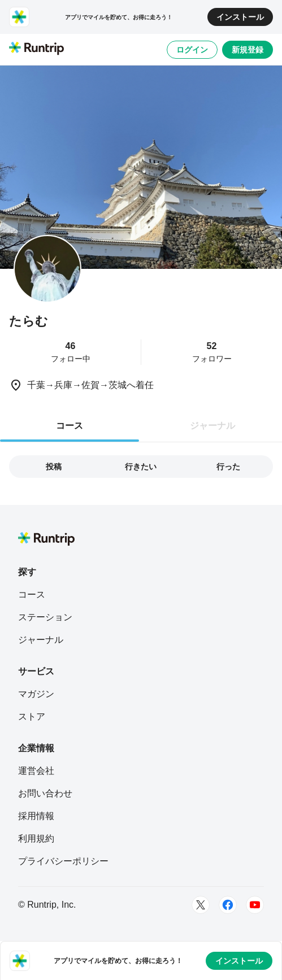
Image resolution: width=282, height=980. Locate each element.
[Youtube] (255, 905)
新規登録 (248, 50)
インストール (240, 17)
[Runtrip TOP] (36, 49)
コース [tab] (70, 426)
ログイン (192, 50)
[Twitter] (201, 905)
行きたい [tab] (141, 467)
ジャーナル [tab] (212, 426)
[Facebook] (228, 905)
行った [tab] (228, 467)
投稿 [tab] (54, 467)
